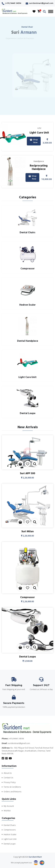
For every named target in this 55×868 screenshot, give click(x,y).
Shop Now (34, 141)
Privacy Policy (10, 782)
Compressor (27, 597)
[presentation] (24, 108)
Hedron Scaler (10, 834)
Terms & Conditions (12, 787)
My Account (9, 806)
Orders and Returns (13, 792)
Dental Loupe (27, 657)
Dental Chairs (10, 825)
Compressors (10, 830)
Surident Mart (35, 857)
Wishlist (7, 811)
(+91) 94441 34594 (13, 3)
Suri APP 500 (27, 473)
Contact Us (8, 778)
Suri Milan (28, 531)
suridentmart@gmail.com (41, 3)
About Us (8, 773)
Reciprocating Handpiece (39, 167)
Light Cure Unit (39, 133)
